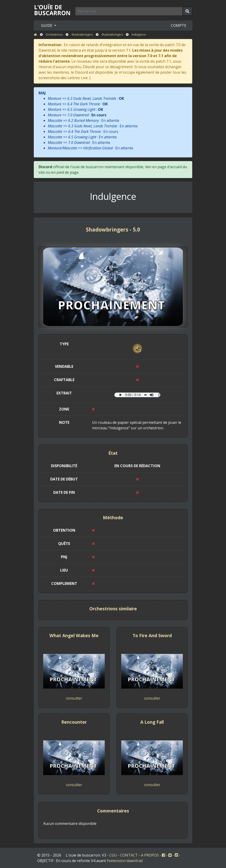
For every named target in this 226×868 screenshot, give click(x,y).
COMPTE (179, 25)
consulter (74, 698)
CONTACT (129, 855)
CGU (113, 855)
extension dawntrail (126, 861)
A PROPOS (150, 855)
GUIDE (47, 25)
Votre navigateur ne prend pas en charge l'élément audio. (137, 395)
